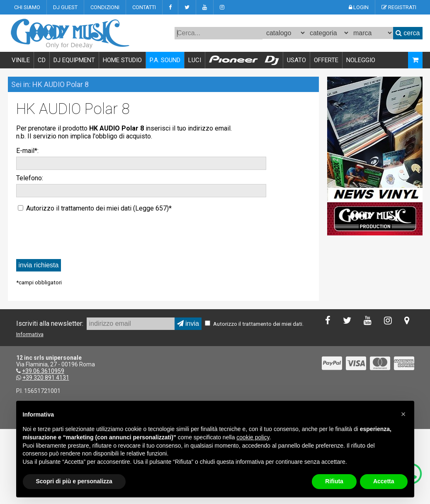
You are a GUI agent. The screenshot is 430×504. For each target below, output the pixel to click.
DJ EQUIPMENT (74, 60)
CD (42, 60)
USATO (296, 60)
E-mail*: (27, 151)
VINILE (21, 60)
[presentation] (79, 235)
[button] (403, 414)
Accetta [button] (384, 481)
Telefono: (30, 178)
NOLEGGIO (361, 60)
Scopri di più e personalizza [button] (74, 481)
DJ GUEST (65, 7)
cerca (408, 33)
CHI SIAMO (27, 7)
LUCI (195, 60)
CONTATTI (144, 7)
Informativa (30, 334)
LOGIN (359, 7)
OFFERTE (326, 60)
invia (188, 323)
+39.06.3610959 (43, 371)
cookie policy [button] (253, 437)
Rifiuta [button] (334, 481)
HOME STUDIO (122, 60)
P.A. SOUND (165, 60)
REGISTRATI (399, 7)
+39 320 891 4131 (46, 378)
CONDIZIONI (105, 7)
